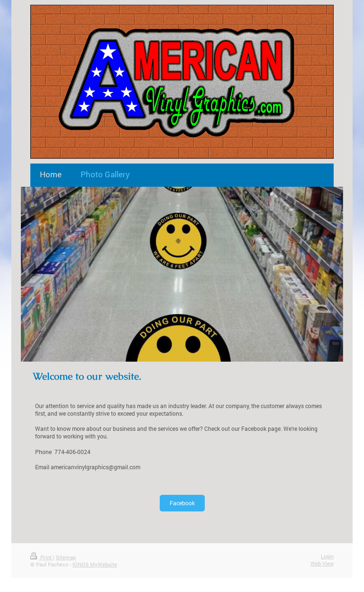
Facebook (182, 503)
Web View (322, 563)
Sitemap (66, 557)
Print (42, 557)
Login (327, 556)
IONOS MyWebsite (95, 564)
